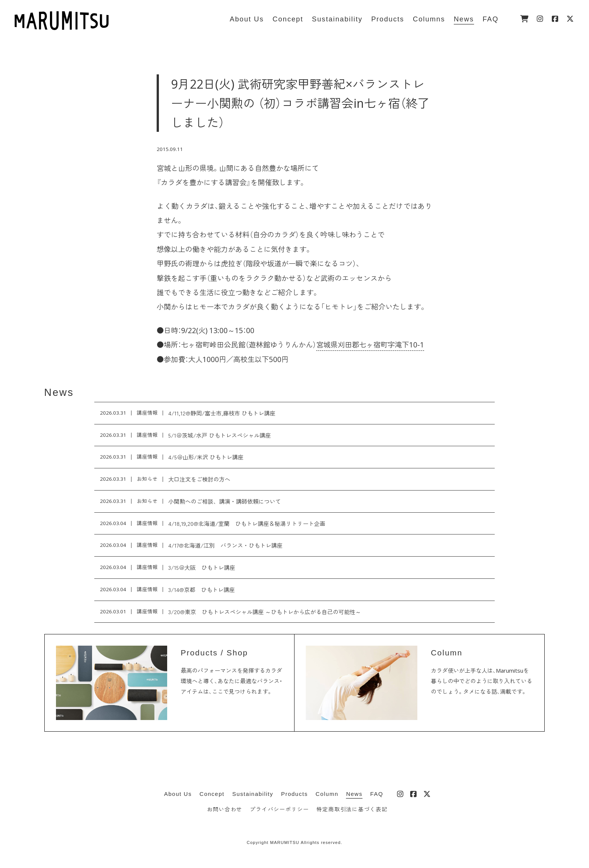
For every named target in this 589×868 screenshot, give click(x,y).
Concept (212, 794)
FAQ (377, 794)
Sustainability (253, 794)
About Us (178, 794)
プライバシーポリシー (279, 809)
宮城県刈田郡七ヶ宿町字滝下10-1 (370, 345)
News (59, 392)
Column (327, 794)
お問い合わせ (225, 809)
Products (294, 794)
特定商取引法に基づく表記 (352, 809)
